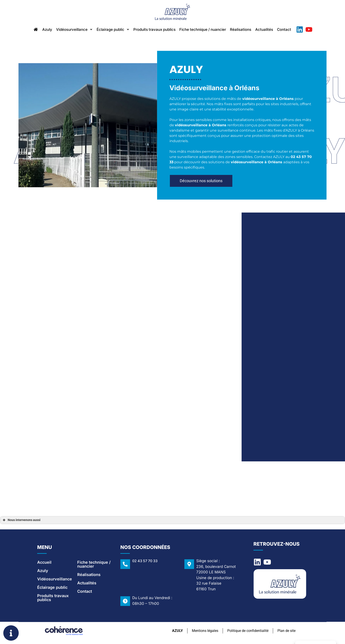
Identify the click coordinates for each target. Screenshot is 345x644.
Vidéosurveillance (66, 30)
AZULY (177, 632)
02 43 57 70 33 (145, 562)
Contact (297, 30)
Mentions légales (204, 632)
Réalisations (249, 30)
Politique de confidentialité (247, 632)
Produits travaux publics (154, 30)
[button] (201, 182)
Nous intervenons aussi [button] (21, 521)
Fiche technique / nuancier (207, 30)
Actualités (275, 30)
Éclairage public (108, 30)
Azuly (36, 30)
